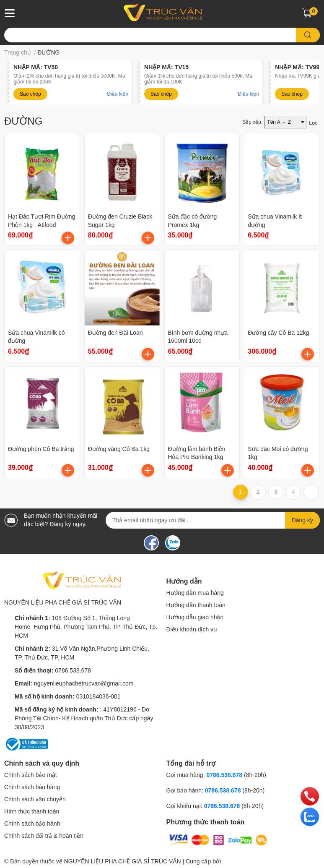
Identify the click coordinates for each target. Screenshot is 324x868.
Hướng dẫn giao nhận (195, 617)
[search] (308, 35)
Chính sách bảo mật (31, 775)
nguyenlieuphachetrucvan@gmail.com (84, 683)
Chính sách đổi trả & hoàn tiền (44, 836)
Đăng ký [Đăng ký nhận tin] (302, 520)
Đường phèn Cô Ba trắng (41, 449)
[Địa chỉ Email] (213, 520)
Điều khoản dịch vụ (192, 629)
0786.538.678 (73, 670)
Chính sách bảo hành (32, 824)
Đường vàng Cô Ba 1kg (119, 449)
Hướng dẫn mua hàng (195, 593)
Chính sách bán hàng (32, 787)
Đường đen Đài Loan (115, 333)
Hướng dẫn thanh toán (196, 605)
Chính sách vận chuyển (35, 799)
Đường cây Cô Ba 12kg (278, 333)
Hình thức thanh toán (32, 811)
